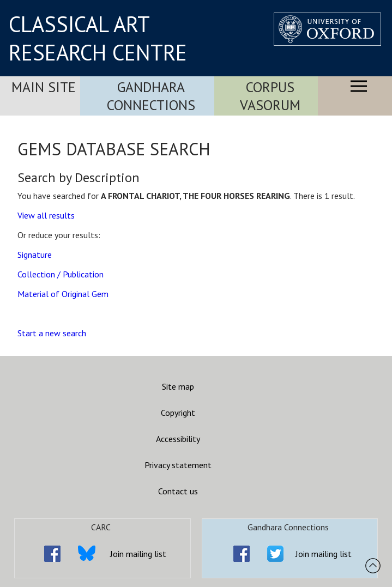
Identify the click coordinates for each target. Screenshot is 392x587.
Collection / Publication (61, 274)
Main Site (44, 87)
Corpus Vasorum (270, 96)
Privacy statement (178, 465)
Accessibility (178, 439)
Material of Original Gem (63, 294)
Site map (178, 386)
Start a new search (52, 333)
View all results (46, 215)
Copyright (178, 413)
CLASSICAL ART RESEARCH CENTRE (98, 38)
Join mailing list (138, 554)
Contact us (178, 491)
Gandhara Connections (151, 96)
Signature (35, 255)
